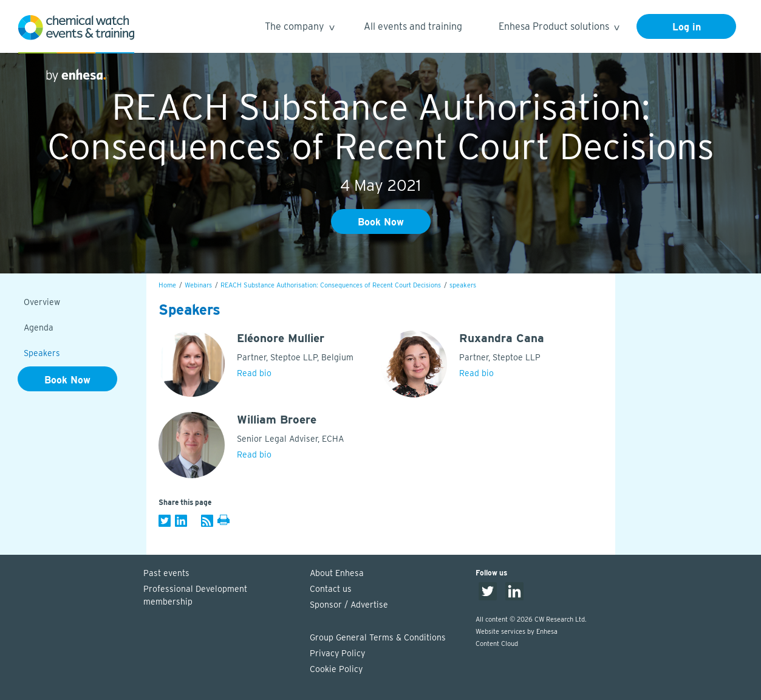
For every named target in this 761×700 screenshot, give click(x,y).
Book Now (381, 222)
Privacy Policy (337, 653)
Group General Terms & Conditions (378, 637)
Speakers (42, 353)
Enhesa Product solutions (558, 28)
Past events (166, 573)
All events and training (413, 26)
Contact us (331, 589)
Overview (42, 302)
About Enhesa (337, 573)
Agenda (39, 328)
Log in (687, 27)
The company (299, 28)
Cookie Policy (336, 669)
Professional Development (220, 596)
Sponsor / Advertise (349, 605)
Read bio (254, 373)
